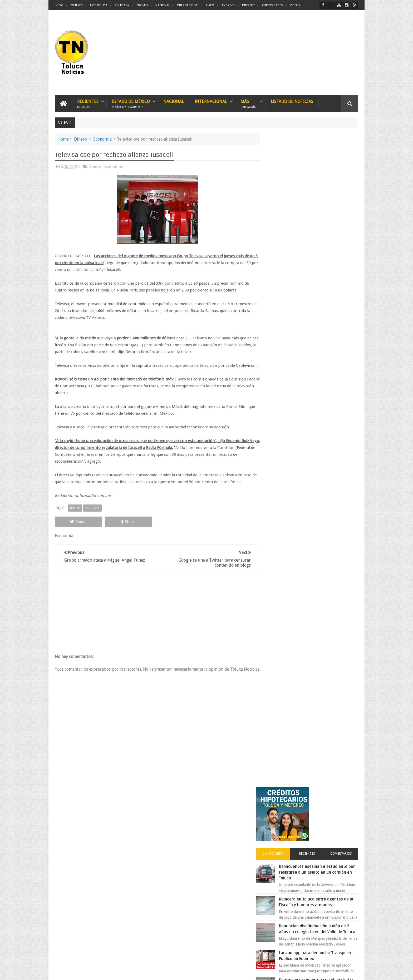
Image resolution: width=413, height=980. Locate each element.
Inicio (59, 5)
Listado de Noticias (292, 101)
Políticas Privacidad (312, 972)
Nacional (163, 5)
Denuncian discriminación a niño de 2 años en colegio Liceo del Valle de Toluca (323, 282)
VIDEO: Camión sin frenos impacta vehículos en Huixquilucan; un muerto (322, 449)
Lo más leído (282, 204)
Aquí (354, 972)
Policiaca (122, 5)
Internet (248, 5)
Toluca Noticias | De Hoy (122, 972)
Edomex (142, 5)
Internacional (188, 5)
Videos (295, 5)
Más (249, 103)
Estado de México (131, 103)
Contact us (345, 812)
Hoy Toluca (99, 5)
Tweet (74, 528)
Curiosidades (272, 5)
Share (114, 528)
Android (228, 5)
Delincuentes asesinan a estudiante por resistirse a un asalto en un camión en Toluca (319, 222)
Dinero (80, 139)
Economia (102, 139)
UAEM (210, 5)
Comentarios (343, 204)
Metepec (77, 5)
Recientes (88, 103)
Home (63, 139)
